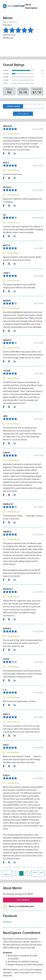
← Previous (7, 873)
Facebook (7, 922)
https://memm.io (10, 22)
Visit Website (23, 900)
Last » (41, 873)
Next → (35, 873)
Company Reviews (13, 106)
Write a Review (23, 114)
